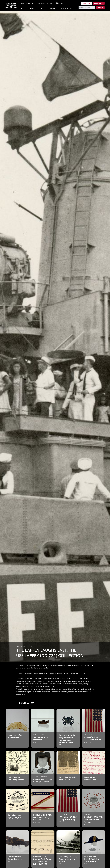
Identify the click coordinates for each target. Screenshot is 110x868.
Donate (52, 3)
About (22, 3)
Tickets (87, 3)
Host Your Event (42, 3)
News (34, 3)
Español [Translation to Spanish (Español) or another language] (60, 3)
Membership (99, 3)
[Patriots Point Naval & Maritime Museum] (11, 6)
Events (28, 3)
